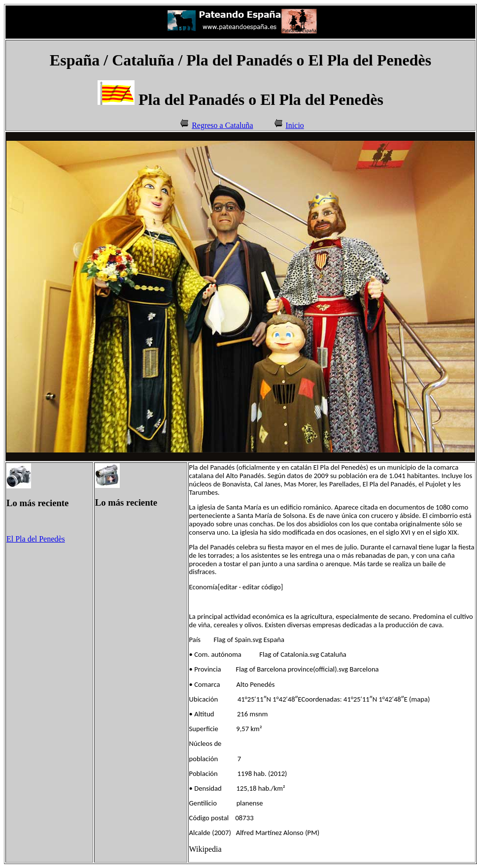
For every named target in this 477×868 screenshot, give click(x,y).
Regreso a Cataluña (222, 125)
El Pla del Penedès (36, 539)
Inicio (295, 125)
